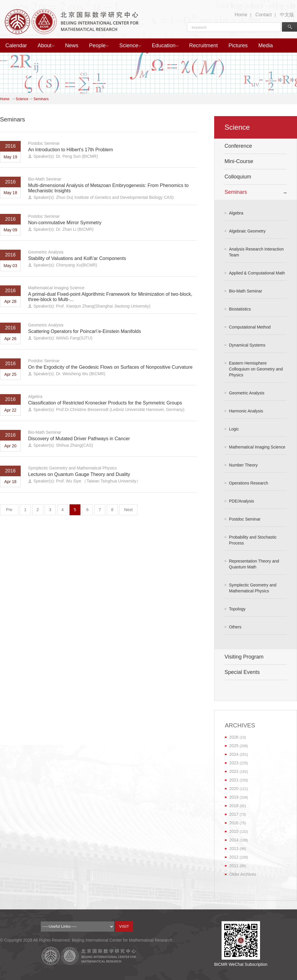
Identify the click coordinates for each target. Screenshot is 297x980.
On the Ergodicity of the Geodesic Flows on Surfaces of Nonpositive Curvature (110, 367)
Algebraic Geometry (247, 231)
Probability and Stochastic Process (253, 540)
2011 (234, 866)
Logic (234, 429)
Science (130, 45)
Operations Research (248, 483)
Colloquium (238, 177)
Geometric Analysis (46, 252)
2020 (234, 789)
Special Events (242, 672)
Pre (9, 510)
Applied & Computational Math (257, 273)
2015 (234, 831)
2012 (234, 857)
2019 (234, 797)
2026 (234, 737)
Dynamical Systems (247, 345)
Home (241, 15)
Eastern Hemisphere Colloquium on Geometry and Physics (256, 369)
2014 (234, 840)
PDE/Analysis (242, 501)
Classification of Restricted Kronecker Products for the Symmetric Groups (105, 403)
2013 (234, 849)
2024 (234, 754)
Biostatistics (240, 309)
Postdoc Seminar (44, 143)
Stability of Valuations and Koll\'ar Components (77, 258)
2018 (234, 806)
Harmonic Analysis (246, 411)
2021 (234, 780)
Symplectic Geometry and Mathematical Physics (72, 468)
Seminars (41, 99)
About (46, 45)
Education (165, 45)
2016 (234, 823)
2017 (234, 814)
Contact (263, 15)
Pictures (238, 45)
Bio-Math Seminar (45, 179)
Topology (237, 609)
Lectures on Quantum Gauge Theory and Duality (79, 474)
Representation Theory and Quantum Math (254, 564)
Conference (238, 146)
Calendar (16, 45)
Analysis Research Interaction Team (256, 252)
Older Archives (243, 874)
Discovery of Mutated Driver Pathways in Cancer (79, 439)
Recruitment (203, 45)
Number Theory (243, 465)
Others (235, 627)
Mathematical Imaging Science (56, 288)
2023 (234, 763)
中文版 (287, 15)
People (99, 45)
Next (129, 510)
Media (265, 45)
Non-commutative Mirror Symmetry (65, 223)
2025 (234, 746)
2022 (234, 771)
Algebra (35, 396)
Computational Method (250, 327)
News (72, 45)
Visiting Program (244, 657)
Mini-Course (239, 161)
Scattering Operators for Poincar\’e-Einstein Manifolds (85, 331)
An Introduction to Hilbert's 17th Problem (71, 150)
